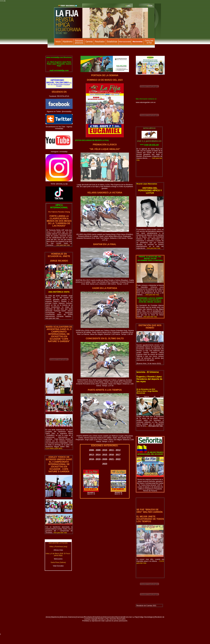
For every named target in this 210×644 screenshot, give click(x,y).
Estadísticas (98, 617)
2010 (105, 450)
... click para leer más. (59, 317)
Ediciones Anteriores (68, 617)
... (150, 317)
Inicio (48, 617)
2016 (111, 455)
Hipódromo (55, 617)
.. (60, 533)
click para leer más (155, 426)
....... (62, 245)
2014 (98, 455)
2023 (105, 464)
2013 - (92, 455)
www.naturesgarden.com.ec (146, 102)
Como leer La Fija (131, 617)
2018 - (92, 459)
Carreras (80, 617)
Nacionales (120, 617)
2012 (118, 450)
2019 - (99, 459)
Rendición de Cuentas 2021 (146, 606)
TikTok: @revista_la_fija (59, 184)
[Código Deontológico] (146, 617)
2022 (118, 459)
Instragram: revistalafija (59, 152)
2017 (118, 455)
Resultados (88, 617)
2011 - (112, 450)
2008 (91, 450)
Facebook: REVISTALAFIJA (59, 96)
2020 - (106, 459)
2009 (98, 450)
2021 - (112, 459)
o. (59, 448)
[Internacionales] (109, 617)
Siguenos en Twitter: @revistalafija (59, 112)
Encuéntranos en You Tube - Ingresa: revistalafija (59, 128)
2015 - (106, 455)
